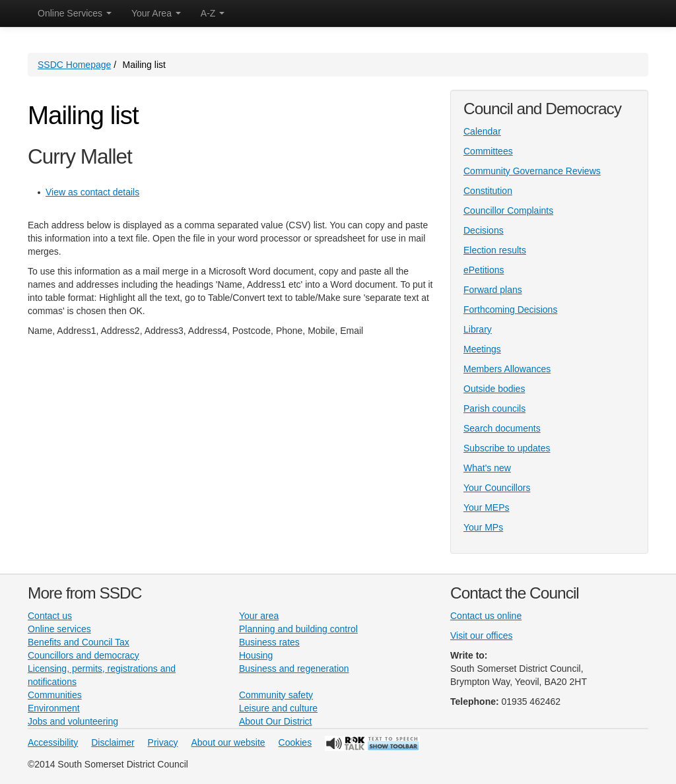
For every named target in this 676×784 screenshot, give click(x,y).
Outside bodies (494, 389)
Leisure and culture (278, 708)
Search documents (502, 428)
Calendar (482, 131)
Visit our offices (481, 636)
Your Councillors (497, 488)
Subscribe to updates (507, 448)
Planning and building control (298, 629)
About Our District (275, 721)
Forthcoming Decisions (510, 310)
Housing (256, 655)
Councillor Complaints (508, 211)
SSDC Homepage (74, 65)
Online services (59, 629)
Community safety (276, 695)
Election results (495, 250)
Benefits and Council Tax (79, 642)
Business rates (269, 642)
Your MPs (483, 527)
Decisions (484, 230)
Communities (55, 695)
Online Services (75, 13)
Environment (54, 708)
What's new (487, 468)
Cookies (295, 742)
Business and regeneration (294, 669)
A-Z (213, 13)
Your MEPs (487, 507)
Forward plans (493, 290)
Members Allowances (507, 369)
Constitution (488, 191)
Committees (488, 151)
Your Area (156, 13)
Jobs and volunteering (73, 721)
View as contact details (92, 192)
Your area (259, 616)
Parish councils (494, 408)
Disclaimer (113, 742)
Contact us (50, 616)
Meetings (482, 349)
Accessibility (53, 742)
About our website (228, 742)
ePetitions (484, 270)
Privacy (163, 742)
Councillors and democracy (84, 655)
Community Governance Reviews (532, 171)
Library (478, 329)
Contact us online (486, 616)
